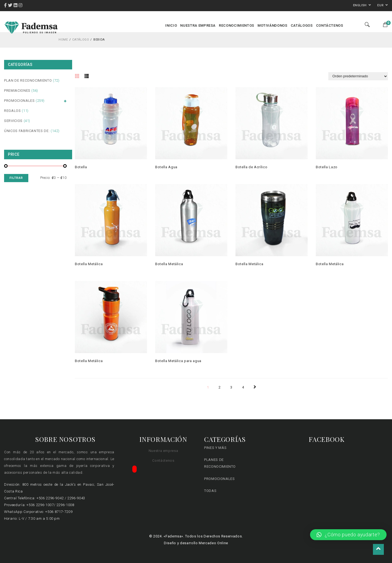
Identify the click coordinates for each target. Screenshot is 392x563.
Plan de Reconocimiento (28, 80)
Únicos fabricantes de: (27, 131)
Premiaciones (17, 91)
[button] (348, 535)
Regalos (13, 111)
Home (63, 40)
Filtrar (16, 178)
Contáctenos (163, 461)
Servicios (13, 121)
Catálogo (81, 40)
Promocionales (19, 101)
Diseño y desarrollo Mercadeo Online (196, 543)
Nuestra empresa (163, 451)
